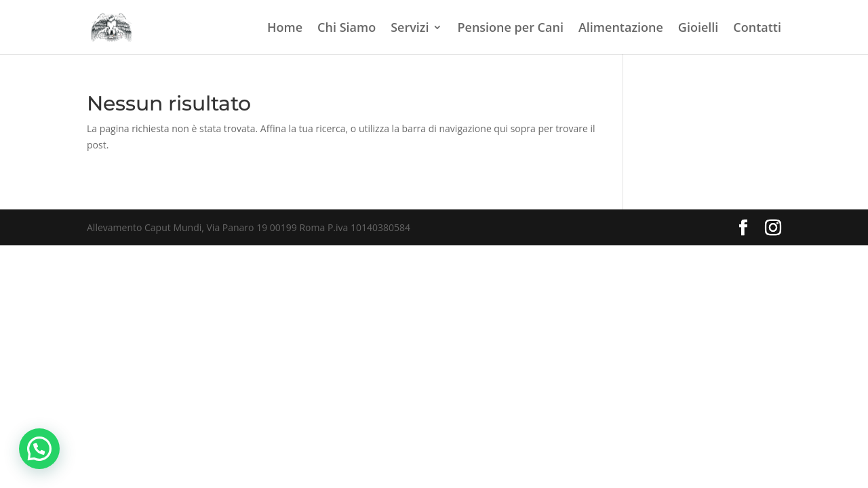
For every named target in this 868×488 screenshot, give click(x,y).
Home (285, 29)
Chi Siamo (347, 29)
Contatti (757, 29)
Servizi (410, 29)
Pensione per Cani (510, 29)
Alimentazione (621, 29)
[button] (39, 449)
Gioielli (698, 29)
